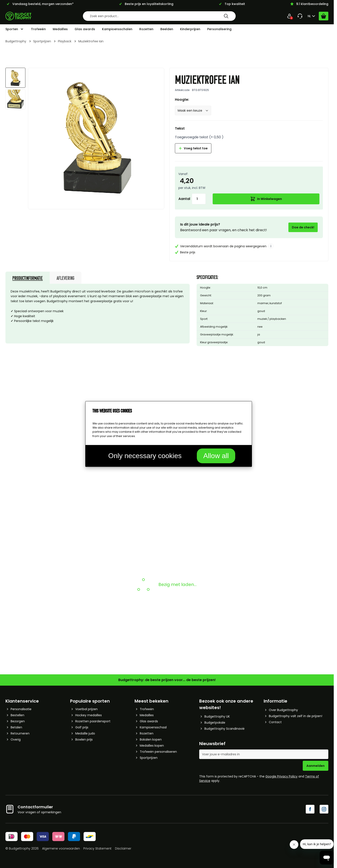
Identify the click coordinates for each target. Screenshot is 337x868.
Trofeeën (38, 29)
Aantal (184, 199)
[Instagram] (324, 809)
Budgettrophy (16, 41)
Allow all (216, 455)
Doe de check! (303, 227)
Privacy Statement (97, 848)
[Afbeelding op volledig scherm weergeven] (96, 136)
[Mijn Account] (289, 16)
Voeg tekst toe (193, 148)
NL (312, 16)
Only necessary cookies (145, 455)
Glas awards (85, 29)
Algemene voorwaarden (61, 848)
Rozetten (146, 29)
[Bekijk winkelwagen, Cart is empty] (324, 16)
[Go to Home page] (18, 16)
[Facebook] (310, 809)
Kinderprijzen (190, 29)
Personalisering (219, 29)
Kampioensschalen (117, 29)
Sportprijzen (42, 41)
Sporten (12, 29)
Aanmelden (316, 766)
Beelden (167, 29)
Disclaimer (123, 848)
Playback (65, 41)
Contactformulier (35, 807)
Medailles (60, 29)
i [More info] (271, 246)
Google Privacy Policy (281, 776)
